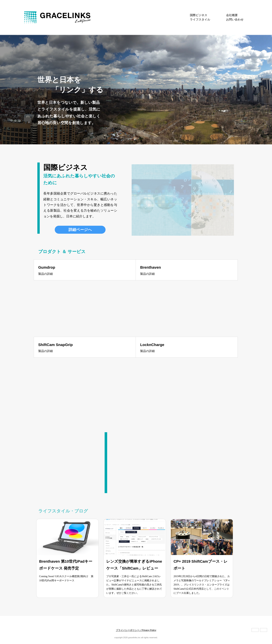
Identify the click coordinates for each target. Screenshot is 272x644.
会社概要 (232, 15)
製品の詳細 (46, 274)
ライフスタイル (200, 19)
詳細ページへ (80, 230)
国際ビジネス (199, 15)
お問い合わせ (235, 19)
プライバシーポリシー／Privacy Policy (136, 630)
